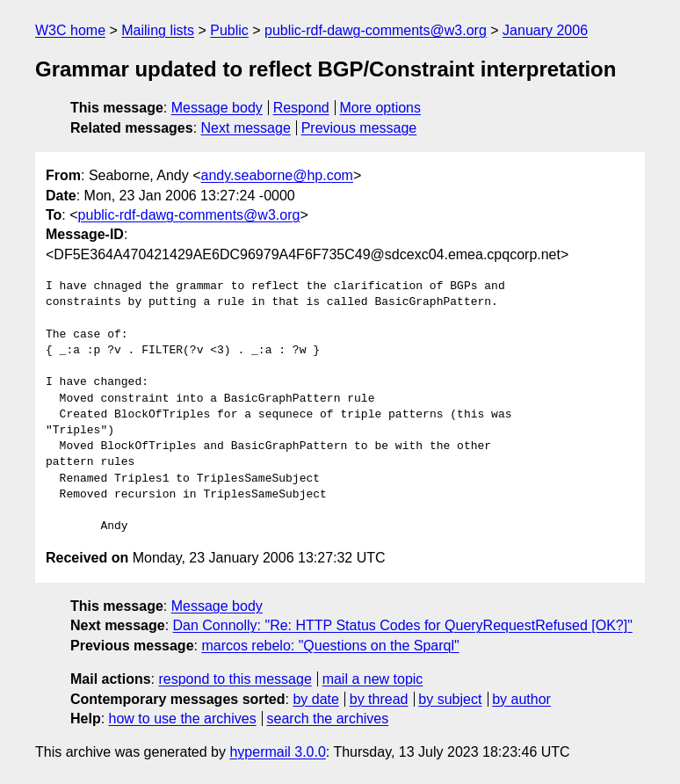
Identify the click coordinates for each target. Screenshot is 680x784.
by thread (379, 699)
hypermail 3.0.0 (277, 752)
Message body (217, 108)
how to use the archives (183, 719)
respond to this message (235, 679)
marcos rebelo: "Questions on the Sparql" (330, 646)
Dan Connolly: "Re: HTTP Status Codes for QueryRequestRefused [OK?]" (403, 625)
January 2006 (545, 30)
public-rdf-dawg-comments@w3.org (376, 30)
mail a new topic (373, 679)
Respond (301, 108)
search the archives (328, 719)
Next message (246, 128)
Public (229, 30)
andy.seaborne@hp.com (277, 175)
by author (521, 699)
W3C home (70, 30)
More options (381, 108)
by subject (450, 699)
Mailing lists (158, 30)
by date (315, 699)
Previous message (359, 128)
